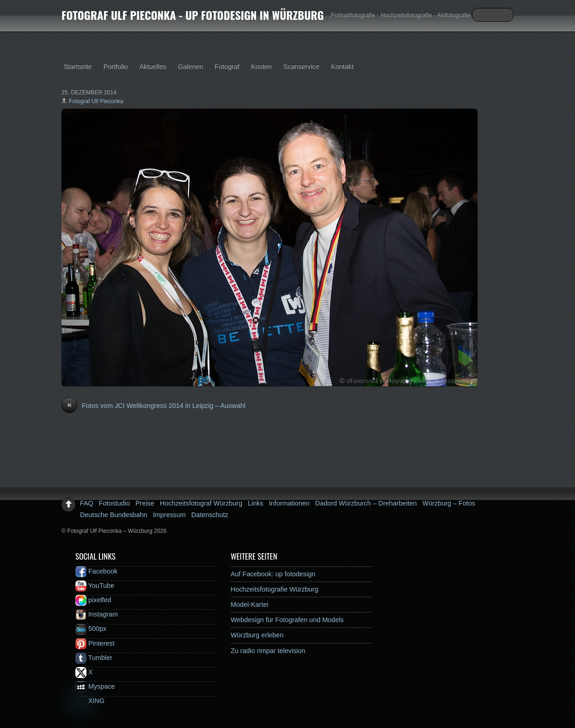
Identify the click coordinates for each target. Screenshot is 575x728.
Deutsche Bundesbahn (114, 515)
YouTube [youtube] (95, 586)
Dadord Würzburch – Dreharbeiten (366, 503)
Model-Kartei (250, 605)
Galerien (190, 67)
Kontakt (342, 67)
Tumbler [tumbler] (94, 658)
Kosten (261, 67)
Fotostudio (114, 503)
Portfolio (116, 67)
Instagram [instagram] (97, 614)
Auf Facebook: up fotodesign (273, 574)
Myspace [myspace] (95, 686)
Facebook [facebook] (96, 571)
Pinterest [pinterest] (95, 643)
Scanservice (301, 67)
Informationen (289, 503)
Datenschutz (210, 515)
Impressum (169, 515)
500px (91, 629)
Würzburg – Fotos (449, 503)
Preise (145, 503)
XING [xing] (90, 701)
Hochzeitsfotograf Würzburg (201, 503)
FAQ (87, 503)
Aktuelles (153, 67)
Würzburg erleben (257, 635)
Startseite (78, 67)
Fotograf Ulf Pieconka (96, 101)
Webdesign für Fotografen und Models (287, 620)
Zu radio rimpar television (268, 651)
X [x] (84, 672)
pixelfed (93, 600)
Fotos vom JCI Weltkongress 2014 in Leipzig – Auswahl (153, 406)
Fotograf (227, 67)
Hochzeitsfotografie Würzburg (275, 589)
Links (256, 503)
